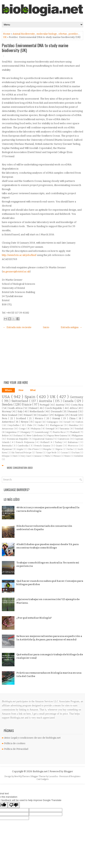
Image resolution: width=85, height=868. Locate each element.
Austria (60, 405)
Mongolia (47, 449)
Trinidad (79, 429)
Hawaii (57, 418)
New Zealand (10, 415)
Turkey (59, 442)
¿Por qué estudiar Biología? (34, 618)
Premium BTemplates (70, 776)
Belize (5, 435)
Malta (48, 456)
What (33, 390)
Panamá (73, 411)
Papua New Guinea (57, 435)
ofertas (63, 34)
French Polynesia (25, 442)
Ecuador (43, 415)
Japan (38, 422)
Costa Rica (77, 405)
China (73, 418)
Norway (7, 411)
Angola (20, 449)
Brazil (74, 415)
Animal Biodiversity (24, 34)
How (21, 390)
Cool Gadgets (43, 779)
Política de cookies (15, 743)
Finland (34, 408)
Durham (76, 453)
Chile (30, 425)
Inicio (46, 327)
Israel (67, 422)
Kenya (25, 422)
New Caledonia (35, 435)
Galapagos (53, 422)
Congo (23, 429)
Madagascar (57, 425)
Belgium (60, 415)
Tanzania (65, 429)
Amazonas (8, 429)
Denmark (57, 411)
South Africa (16, 408)
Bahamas (73, 442)
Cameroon (64, 439)
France (27, 405)
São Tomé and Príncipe (22, 453)
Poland (28, 415)
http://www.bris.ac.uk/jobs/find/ (19, 255)
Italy (20, 411)
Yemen (67, 456)
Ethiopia (6, 456)
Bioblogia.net (40, 771)
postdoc (74, 34)
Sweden (8, 405)
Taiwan (39, 453)
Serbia (70, 449)
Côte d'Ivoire (33, 449)
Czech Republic (54, 408)
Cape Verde (52, 453)
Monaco (57, 456)
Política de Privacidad (16, 749)
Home (7, 34)
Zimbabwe (79, 456)
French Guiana (42, 446)
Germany (77, 397)
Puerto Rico (59, 432)
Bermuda (7, 446)
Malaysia (36, 429)
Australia (46, 401)
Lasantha (53, 776)
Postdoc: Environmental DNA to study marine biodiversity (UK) (35, 48)
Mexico (40, 418)
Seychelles (14, 425)
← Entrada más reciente (17, 327)
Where (8, 390)
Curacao (64, 453)
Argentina (11, 432)
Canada (69, 401)
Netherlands (37, 411)
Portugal (45, 405)
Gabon (80, 422)
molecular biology (47, 34)
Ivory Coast (26, 456)
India (41, 425)
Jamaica (38, 456)
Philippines (77, 435)
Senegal (50, 429)
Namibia (74, 425)
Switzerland (20, 401)
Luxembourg (42, 432)
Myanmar (7, 449)
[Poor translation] (14, 805)
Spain (31, 397)
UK (5, 37)
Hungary (26, 432)
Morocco (73, 446)
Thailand (75, 432)
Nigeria (59, 449)
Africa (74, 408)
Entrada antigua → (71, 327)
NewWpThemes (22, 776)
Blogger (68, 771)
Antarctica (8, 422)
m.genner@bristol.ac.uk (16, 272)
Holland (45, 442)
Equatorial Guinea (43, 439)
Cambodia (23, 446)
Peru (5, 418)
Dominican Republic (18, 439)
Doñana (18, 435)
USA (7, 397)
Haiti (15, 456)
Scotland (22, 418)
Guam (59, 446)
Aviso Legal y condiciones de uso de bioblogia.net (32, 738)
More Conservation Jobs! (20, 468)
